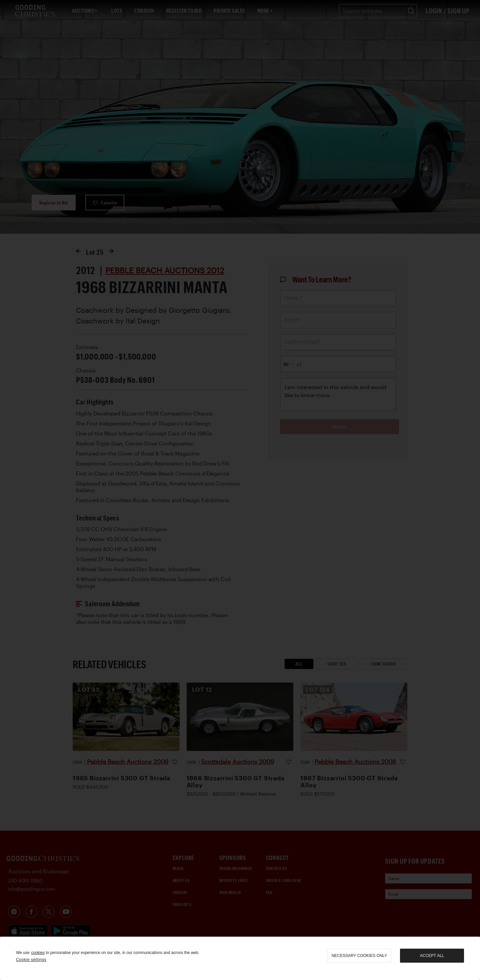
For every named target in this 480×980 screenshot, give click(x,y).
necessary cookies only (359, 956)
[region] (240, 958)
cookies (38, 953)
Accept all (432, 956)
